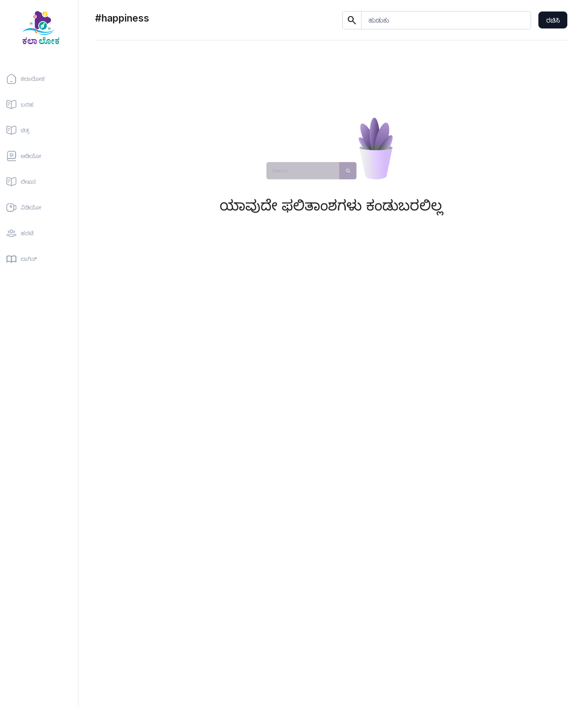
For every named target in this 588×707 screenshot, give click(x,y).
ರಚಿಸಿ (553, 20)
